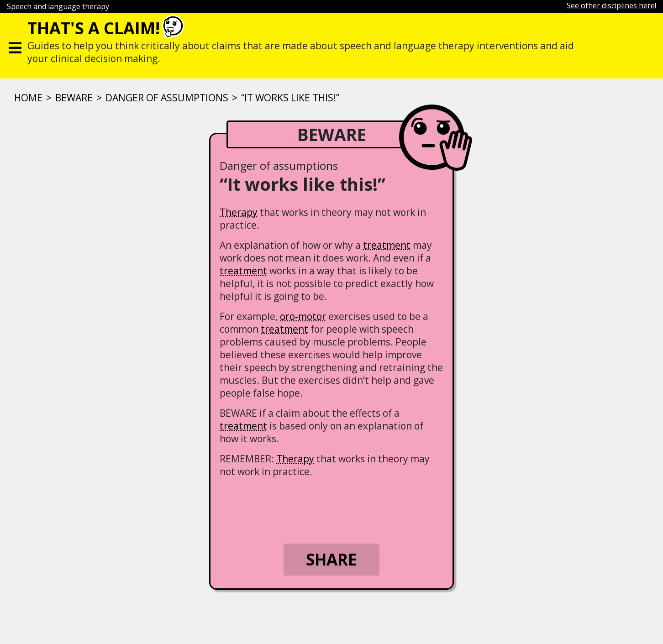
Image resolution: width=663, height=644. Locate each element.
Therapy (239, 212)
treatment (387, 245)
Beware (74, 98)
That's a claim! (94, 28)
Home (28, 98)
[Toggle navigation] (15, 46)
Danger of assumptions (167, 98)
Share (331, 559)
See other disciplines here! (611, 5)
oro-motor (303, 316)
